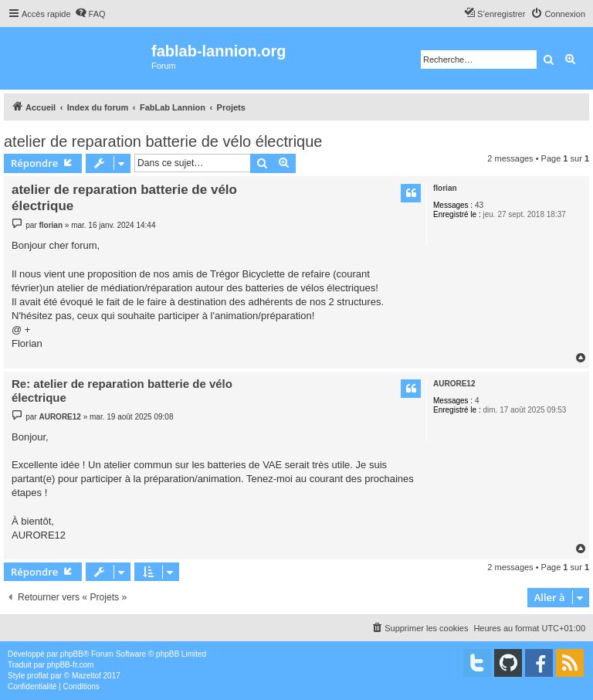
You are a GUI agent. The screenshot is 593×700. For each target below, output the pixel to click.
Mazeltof (86, 676)
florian (445, 188)
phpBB (72, 654)
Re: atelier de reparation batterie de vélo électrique (122, 391)
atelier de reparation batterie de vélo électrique (163, 141)
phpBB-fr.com (71, 665)
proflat (38, 676)
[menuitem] (90, 14)
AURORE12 (454, 384)
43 (479, 205)
